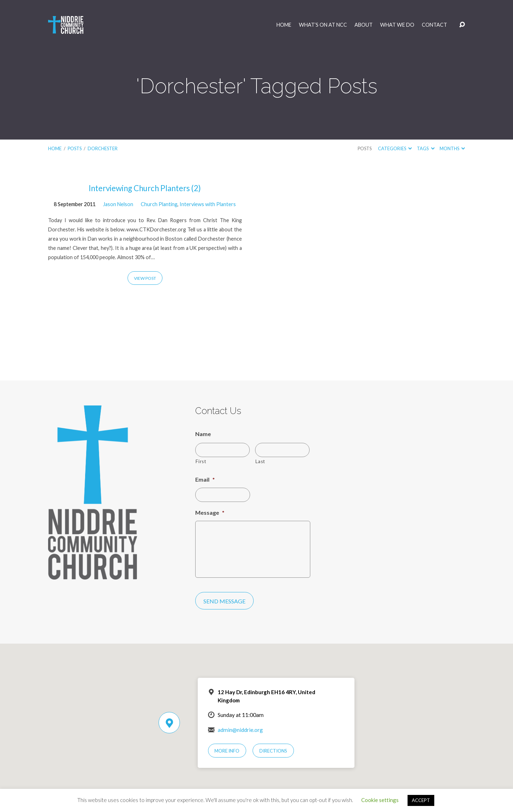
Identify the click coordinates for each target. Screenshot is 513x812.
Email (205, 479)
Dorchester (103, 148)
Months (452, 148)
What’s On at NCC (323, 25)
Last (260, 461)
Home (284, 25)
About (364, 25)
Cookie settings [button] (380, 800)
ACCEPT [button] (421, 800)
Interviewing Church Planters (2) (145, 188)
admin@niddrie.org (240, 730)
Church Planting (159, 204)
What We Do (397, 25)
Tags (426, 148)
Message (210, 512)
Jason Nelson (118, 204)
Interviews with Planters (208, 204)
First (201, 461)
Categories (395, 148)
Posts (75, 148)
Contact (434, 25)
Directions (273, 751)
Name (203, 434)
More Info (227, 751)
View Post (145, 278)
